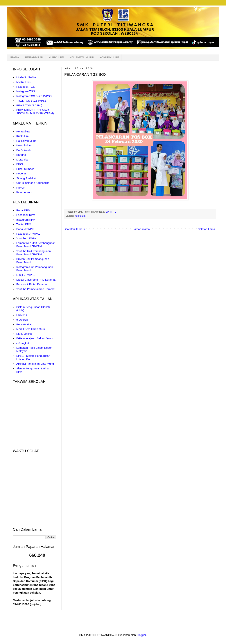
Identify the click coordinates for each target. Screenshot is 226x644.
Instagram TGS (26, 91)
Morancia (22, 159)
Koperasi (22, 173)
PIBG (20, 164)
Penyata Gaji (24, 324)
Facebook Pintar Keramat (32, 284)
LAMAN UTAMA (26, 77)
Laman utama (141, 229)
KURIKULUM (56, 57)
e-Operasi (22, 320)
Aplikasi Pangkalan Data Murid (35, 364)
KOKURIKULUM (109, 57)
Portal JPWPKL (26, 229)
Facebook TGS (26, 87)
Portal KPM (23, 210)
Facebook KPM (26, 215)
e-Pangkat (23, 343)
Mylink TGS (23, 82)
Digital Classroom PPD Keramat (36, 280)
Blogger (141, 635)
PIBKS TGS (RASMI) (29, 105)
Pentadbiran (24, 131)
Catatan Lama (206, 229)
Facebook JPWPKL (28, 234)
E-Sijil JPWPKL (26, 275)
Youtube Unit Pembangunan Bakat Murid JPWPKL (34, 253)
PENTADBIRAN (34, 57)
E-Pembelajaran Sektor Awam (35, 338)
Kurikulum (80, 216)
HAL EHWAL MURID (82, 57)
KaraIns (21, 155)
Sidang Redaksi (26, 178)
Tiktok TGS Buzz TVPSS (32, 101)
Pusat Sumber (25, 169)
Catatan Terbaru (75, 229)
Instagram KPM (26, 220)
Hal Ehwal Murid (26, 141)
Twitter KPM (24, 224)
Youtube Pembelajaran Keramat (36, 289)
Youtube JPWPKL (27, 238)
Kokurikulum (24, 145)
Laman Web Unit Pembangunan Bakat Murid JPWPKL (36, 245)
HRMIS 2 (22, 315)
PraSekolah (24, 150)
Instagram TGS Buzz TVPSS (34, 96)
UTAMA (15, 57)
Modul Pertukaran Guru (31, 329)
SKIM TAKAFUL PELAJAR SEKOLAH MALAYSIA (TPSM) (35, 112)
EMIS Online (24, 334)
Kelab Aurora (24, 192)
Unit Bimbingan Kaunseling (33, 183)
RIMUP (21, 188)
